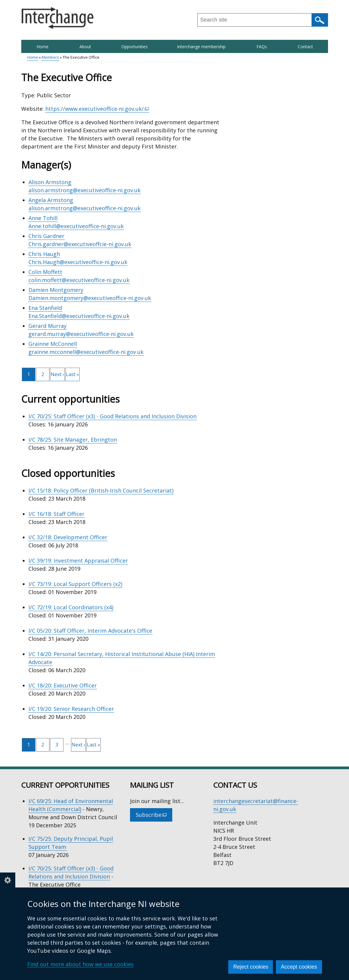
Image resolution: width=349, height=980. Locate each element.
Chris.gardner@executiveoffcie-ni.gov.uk (80, 244)
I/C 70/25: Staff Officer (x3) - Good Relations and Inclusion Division (112, 416)
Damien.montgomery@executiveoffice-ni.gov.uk (90, 298)
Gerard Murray (47, 326)
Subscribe (154, 816)
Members (50, 57)
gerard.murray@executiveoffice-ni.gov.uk (81, 334)
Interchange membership (201, 47)
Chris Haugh (44, 254)
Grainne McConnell (53, 344)
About (85, 47)
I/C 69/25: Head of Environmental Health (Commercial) (71, 805)
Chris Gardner (46, 236)
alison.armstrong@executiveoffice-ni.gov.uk (84, 190)
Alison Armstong (50, 182)
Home (43, 47)
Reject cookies (251, 967)
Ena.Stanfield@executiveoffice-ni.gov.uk (79, 316)
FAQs (262, 47)
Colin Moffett (45, 272)
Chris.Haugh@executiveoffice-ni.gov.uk (78, 262)
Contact (305, 47)
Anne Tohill (43, 218)
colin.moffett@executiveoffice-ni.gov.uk (79, 280)
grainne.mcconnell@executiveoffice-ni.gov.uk (86, 352)
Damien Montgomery (56, 290)
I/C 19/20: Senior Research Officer (71, 709)
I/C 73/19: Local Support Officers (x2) (75, 584)
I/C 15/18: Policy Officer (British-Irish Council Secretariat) (101, 490)
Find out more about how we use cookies (80, 964)
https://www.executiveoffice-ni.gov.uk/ (97, 109)
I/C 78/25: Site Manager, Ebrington (73, 440)
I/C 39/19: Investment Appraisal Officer (78, 561)
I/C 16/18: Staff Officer (56, 514)
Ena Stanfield (45, 308)
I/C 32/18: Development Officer (68, 537)
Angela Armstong (51, 200)
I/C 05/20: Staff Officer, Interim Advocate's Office (90, 631)
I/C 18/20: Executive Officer (63, 685)
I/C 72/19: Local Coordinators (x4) (71, 607)
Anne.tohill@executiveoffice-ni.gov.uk (76, 226)
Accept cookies (299, 967)
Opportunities (135, 47)
